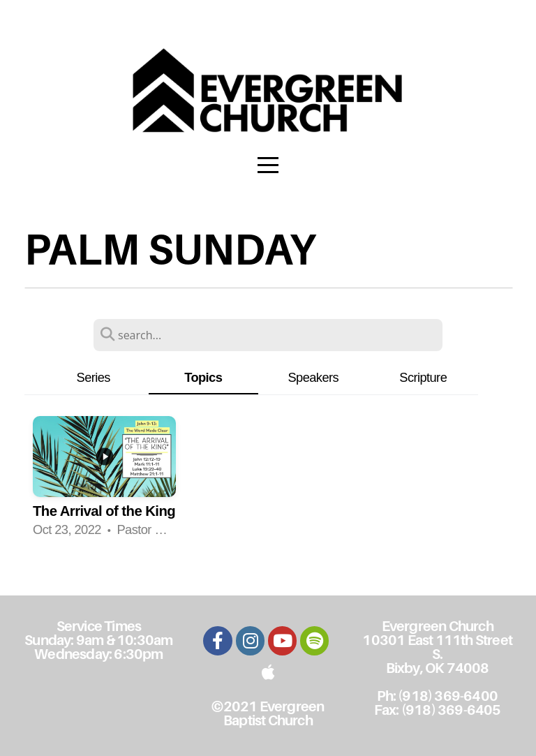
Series (94, 377)
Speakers (313, 377)
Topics (203, 377)
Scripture (423, 377)
